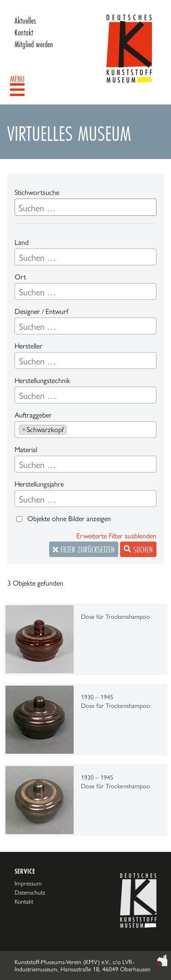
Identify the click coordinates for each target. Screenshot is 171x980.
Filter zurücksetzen (84, 549)
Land (22, 242)
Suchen (138, 549)
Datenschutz (30, 892)
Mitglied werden (34, 44)
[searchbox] (85, 258)
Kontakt (24, 32)
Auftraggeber (33, 415)
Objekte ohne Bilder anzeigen (69, 519)
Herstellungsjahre (39, 484)
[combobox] (85, 257)
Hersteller (28, 346)
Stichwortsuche (37, 192)
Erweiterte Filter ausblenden (116, 536)
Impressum (28, 883)
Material (26, 450)
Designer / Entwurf (41, 311)
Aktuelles (25, 20)
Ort (20, 277)
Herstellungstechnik (42, 381)
